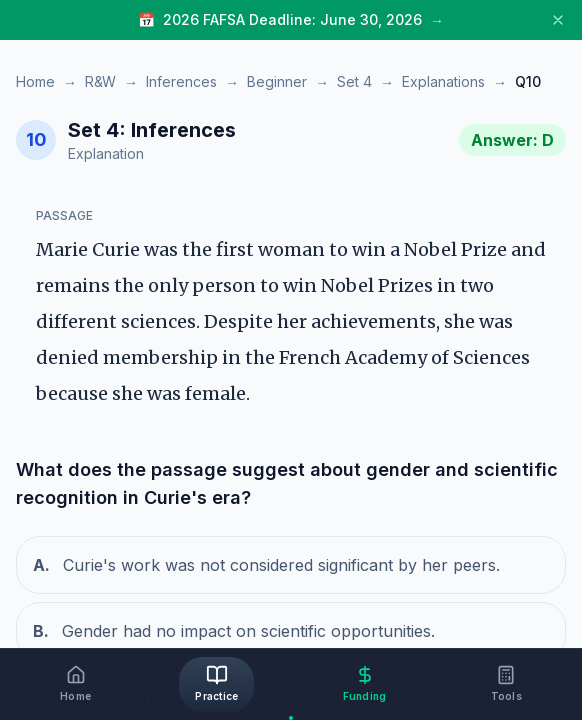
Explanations (443, 81)
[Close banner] (558, 20)
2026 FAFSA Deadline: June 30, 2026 (292, 19)
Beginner (277, 81)
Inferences (181, 81)
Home (35, 81)
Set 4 (354, 81)
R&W (100, 81)
